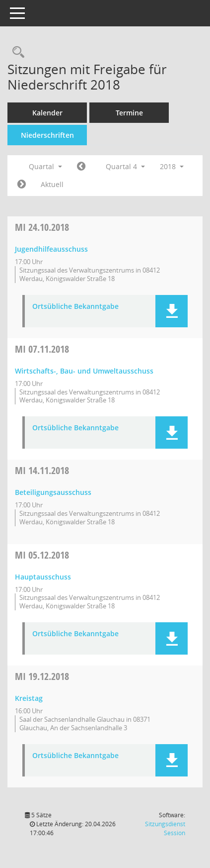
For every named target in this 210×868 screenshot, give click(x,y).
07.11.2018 (42, 349)
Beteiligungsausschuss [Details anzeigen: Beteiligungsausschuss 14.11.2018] (53, 492)
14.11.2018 (42, 470)
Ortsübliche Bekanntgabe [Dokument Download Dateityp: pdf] (75, 307)
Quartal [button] (45, 166)
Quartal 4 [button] (125, 166)
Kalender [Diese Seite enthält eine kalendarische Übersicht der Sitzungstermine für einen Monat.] (47, 113)
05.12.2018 (42, 555)
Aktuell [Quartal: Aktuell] (52, 184)
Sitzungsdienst (165, 828)
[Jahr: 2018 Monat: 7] (81, 167)
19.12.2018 (42, 676)
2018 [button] (172, 166)
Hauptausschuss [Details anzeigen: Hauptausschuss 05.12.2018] (43, 577)
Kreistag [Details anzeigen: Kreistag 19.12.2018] (29, 698)
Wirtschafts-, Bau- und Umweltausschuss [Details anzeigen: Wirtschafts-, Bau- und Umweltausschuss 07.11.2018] (84, 371)
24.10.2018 (42, 227)
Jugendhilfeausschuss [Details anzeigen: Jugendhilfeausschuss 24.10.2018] (51, 249)
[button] (172, 311)
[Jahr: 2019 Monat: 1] (22, 185)
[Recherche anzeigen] (16, 52)
